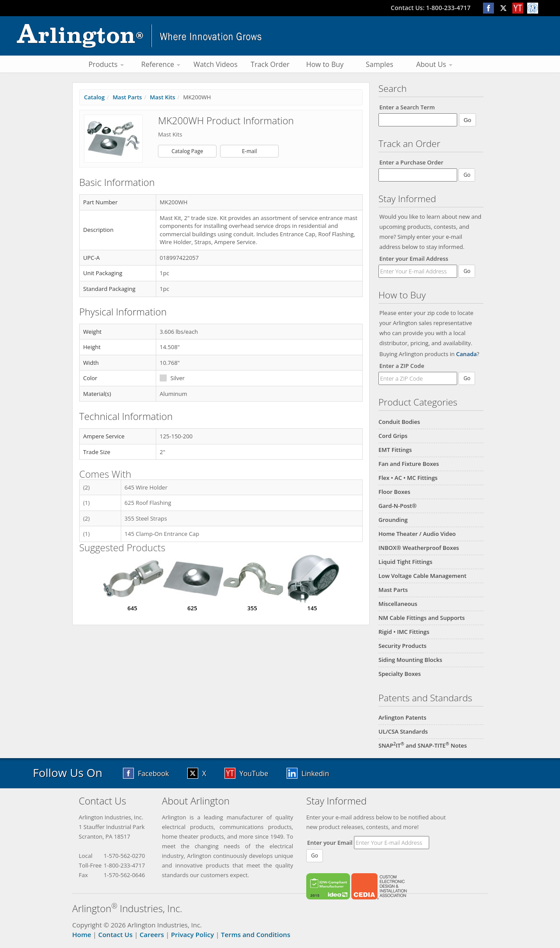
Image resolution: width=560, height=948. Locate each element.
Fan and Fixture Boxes (409, 464)
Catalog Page (187, 151)
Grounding (393, 520)
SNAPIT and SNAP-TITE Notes (423, 745)
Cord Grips (393, 436)
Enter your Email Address (414, 259)
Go (467, 271)
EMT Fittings (395, 450)
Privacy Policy (192, 934)
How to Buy (325, 64)
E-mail (249, 151)
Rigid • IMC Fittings (404, 632)
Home (82, 934)
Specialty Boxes (400, 674)
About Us (434, 64)
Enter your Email (330, 843)
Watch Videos (215, 64)
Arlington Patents (402, 717)
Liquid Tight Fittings (405, 562)
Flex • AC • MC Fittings (408, 478)
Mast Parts (393, 590)
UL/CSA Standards (403, 731)
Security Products (402, 646)
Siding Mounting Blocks (410, 660)
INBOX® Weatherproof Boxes (419, 548)
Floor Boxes (394, 492)
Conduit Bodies (399, 422)
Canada (467, 354)
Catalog (94, 97)
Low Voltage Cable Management (422, 576)
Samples (380, 64)
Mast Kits (163, 97)
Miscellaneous (398, 604)
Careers (152, 934)
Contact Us (115, 934)
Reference (161, 64)
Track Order (270, 64)
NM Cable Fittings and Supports (422, 618)
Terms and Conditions (255, 934)
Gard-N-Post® (397, 506)
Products (106, 64)
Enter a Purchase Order (411, 162)
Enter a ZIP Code (402, 366)
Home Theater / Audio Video (417, 534)
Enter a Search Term (407, 107)
